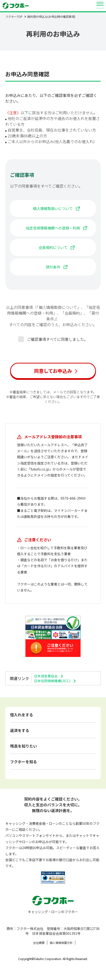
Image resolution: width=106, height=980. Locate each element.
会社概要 (39, 943)
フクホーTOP (14, 16)
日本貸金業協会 (46, 676)
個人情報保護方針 (61, 943)
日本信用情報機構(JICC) (52, 681)
